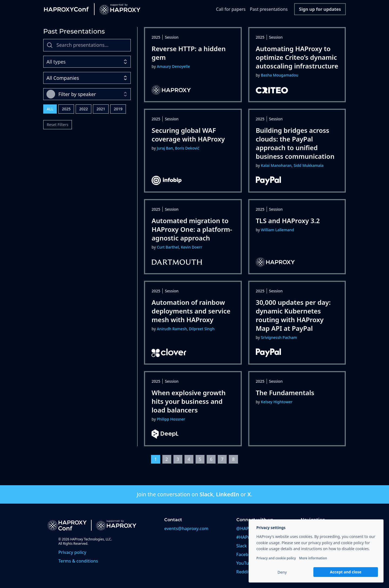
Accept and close (346, 572)
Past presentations (269, 9)
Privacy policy (72, 552)
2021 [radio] (101, 109)
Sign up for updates (320, 9)
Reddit (243, 572)
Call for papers (231, 9)
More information (313, 558)
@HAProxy (247, 528)
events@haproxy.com (186, 528)
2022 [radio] (83, 109)
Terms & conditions (78, 561)
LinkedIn (227, 494)
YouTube (245, 563)
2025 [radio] (66, 109)
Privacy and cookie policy (276, 558)
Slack (206, 494)
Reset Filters (58, 125)
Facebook (246, 554)
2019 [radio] (118, 109)
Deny (282, 572)
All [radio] (50, 109)
